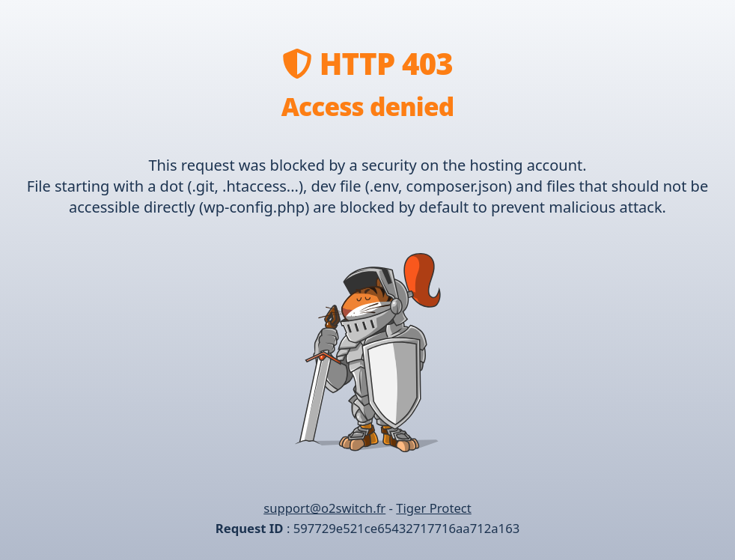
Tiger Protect (434, 508)
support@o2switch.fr (324, 508)
